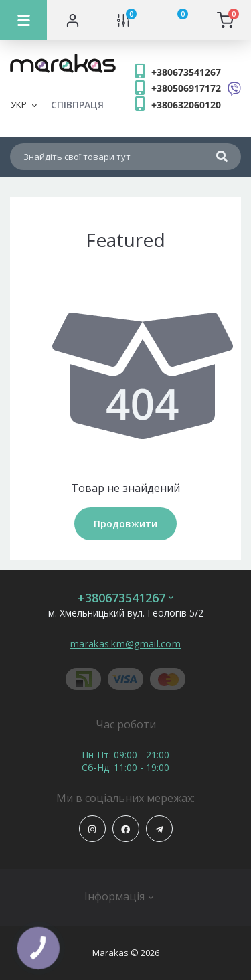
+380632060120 (186, 105)
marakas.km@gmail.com (125, 644)
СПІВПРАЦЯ (77, 105)
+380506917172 (186, 88)
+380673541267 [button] (125, 598)
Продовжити (125, 524)
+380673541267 (186, 72)
